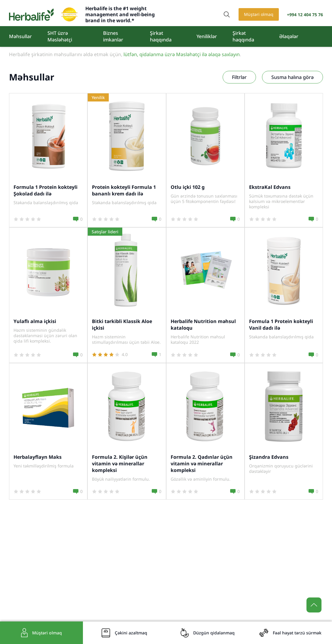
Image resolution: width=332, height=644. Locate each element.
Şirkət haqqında (161, 36)
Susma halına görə (292, 77)
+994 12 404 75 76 (305, 15)
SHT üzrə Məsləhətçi (60, 36)
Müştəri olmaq (259, 14)
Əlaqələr (289, 36)
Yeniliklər (207, 36)
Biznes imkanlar (113, 36)
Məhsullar (20, 36)
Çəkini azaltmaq (131, 633)
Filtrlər (239, 77)
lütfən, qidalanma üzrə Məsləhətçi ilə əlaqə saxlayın (182, 54)
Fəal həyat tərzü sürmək (297, 633)
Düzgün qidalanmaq (214, 633)
